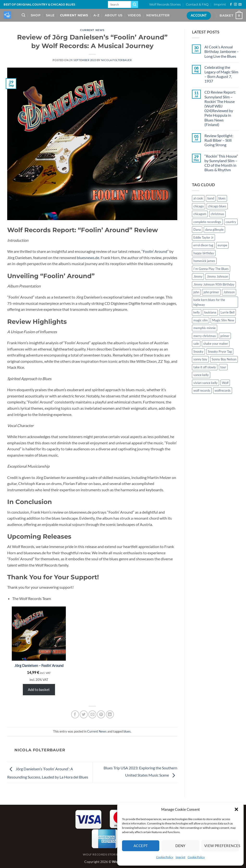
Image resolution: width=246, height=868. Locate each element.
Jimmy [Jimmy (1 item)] (198, 276)
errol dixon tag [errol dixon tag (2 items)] (203, 245)
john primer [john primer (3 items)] (211, 292)
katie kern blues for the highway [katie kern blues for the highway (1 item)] (209, 302)
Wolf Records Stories (165, 4)
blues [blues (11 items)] (222, 198)
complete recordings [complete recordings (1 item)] (207, 222)
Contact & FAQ (197, 4)
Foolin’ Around (155, 251)
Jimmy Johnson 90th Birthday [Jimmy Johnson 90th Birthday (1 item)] (214, 284)
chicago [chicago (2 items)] (199, 206)
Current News (74, 15)
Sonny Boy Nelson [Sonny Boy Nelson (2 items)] (224, 359)
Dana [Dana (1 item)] (197, 230)
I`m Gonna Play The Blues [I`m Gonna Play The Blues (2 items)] (211, 269)
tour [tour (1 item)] (223, 367)
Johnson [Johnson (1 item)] (229, 292)
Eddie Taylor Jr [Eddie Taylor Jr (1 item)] (203, 237)
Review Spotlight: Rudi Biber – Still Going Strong (219, 140)
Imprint (180, 857)
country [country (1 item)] (231, 222)
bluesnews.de (88, 258)
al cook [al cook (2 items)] (198, 198)
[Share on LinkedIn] (110, 714)
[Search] (23, 15)
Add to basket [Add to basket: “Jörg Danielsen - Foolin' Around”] (39, 689)
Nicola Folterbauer (116, 60)
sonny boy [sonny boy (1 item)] (200, 359)
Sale (50, 15)
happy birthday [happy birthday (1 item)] (204, 253)
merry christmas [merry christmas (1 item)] (205, 336)
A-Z (96, 15)
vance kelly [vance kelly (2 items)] (201, 375)
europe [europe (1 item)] (222, 245)
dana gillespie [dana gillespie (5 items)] (214, 230)
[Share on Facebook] (75, 714)
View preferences (221, 846)
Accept (141, 846)
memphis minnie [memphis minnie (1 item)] (205, 328)
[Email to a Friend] (92, 714)
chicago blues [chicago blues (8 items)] (217, 206)
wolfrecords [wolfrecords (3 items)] (223, 390)
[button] (236, 809)
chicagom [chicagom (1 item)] (200, 214)
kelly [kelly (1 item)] (197, 312)
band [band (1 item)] (211, 198)
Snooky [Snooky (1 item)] (198, 351)
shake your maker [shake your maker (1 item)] (216, 344)
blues (127, 731)
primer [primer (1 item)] (225, 336)
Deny (180, 846)
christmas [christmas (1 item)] (217, 214)
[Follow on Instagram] (235, 5)
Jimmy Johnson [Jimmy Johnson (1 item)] (217, 276)
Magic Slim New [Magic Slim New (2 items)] (223, 320)
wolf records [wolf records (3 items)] (202, 390)
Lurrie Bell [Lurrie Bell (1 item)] (228, 312)
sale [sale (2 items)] (196, 344)
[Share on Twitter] (84, 714)
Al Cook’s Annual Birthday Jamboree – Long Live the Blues (222, 51)
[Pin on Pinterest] (101, 714)
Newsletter (158, 15)
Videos (134, 15)
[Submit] (135, 5)
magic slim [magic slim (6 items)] (201, 320)
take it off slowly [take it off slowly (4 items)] (205, 367)
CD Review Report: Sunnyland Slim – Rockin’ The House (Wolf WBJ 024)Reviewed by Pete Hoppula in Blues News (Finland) (220, 108)
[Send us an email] (240, 5)
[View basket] (231, 16)
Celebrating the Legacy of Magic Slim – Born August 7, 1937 (221, 74)
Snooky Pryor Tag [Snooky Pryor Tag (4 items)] (220, 351)
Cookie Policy (165, 857)
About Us (114, 15)
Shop (36, 15)
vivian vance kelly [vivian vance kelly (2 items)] (206, 383)
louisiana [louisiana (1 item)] (210, 312)
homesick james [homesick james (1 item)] (204, 261)
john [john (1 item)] (196, 292)
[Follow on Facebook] (231, 5)
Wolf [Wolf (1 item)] (225, 383)
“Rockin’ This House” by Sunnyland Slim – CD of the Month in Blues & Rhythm (221, 163)
